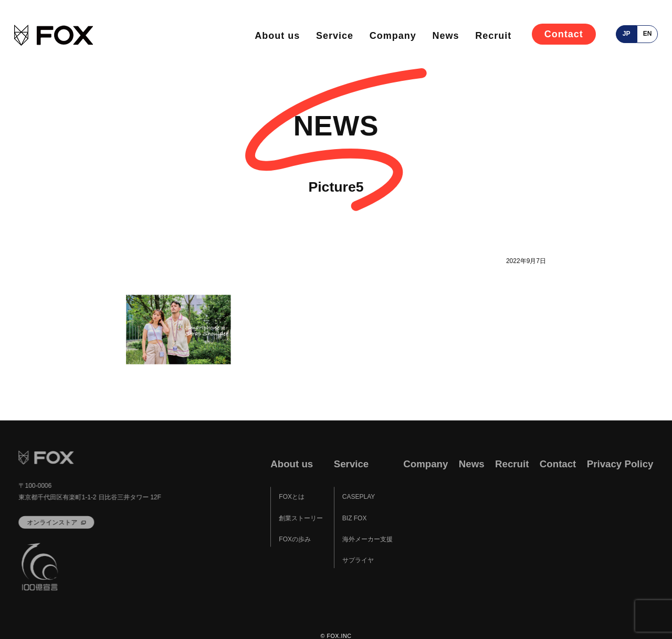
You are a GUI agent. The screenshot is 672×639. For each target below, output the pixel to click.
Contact (564, 34)
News (446, 36)
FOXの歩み (295, 539)
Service (335, 36)
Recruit (493, 36)
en (648, 34)
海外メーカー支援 (367, 539)
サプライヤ (358, 560)
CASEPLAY (359, 496)
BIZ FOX (355, 518)
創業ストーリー (301, 518)
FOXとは (292, 496)
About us (277, 36)
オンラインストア (52, 522)
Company (393, 36)
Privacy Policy (620, 464)
